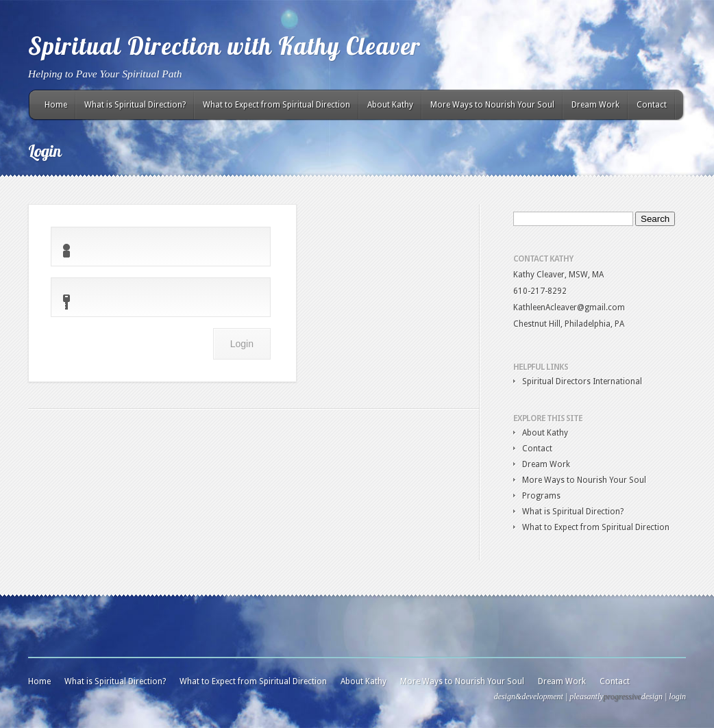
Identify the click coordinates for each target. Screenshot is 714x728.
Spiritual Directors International (582, 381)
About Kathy (390, 105)
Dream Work (595, 105)
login (677, 696)
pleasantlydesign (616, 696)
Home (56, 105)
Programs (541, 496)
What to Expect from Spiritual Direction (276, 105)
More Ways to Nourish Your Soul (492, 105)
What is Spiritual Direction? (135, 105)
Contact (652, 105)
